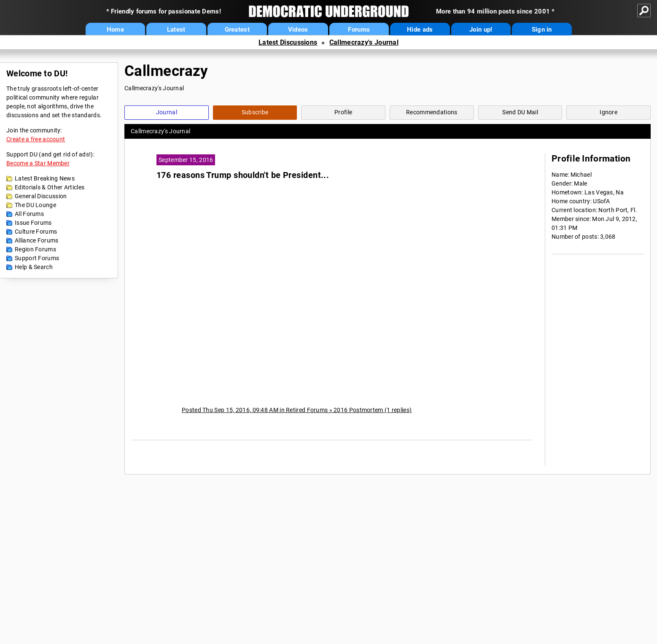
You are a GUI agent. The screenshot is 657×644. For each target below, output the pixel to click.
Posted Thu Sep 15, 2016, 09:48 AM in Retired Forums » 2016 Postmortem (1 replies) (297, 410)
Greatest (237, 30)
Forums (359, 30)
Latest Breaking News (45, 178)
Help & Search (34, 267)
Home (115, 30)
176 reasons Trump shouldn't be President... (243, 175)
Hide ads (420, 30)
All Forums (29, 214)
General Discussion (41, 196)
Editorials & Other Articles (50, 187)
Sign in (542, 30)
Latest (176, 30)
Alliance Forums (37, 240)
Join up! (481, 30)
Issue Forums (33, 223)
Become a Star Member (38, 163)
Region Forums (35, 249)
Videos (298, 30)
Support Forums (37, 258)
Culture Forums (36, 232)
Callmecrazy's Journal (364, 42)
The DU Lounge (35, 205)
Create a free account (36, 139)
